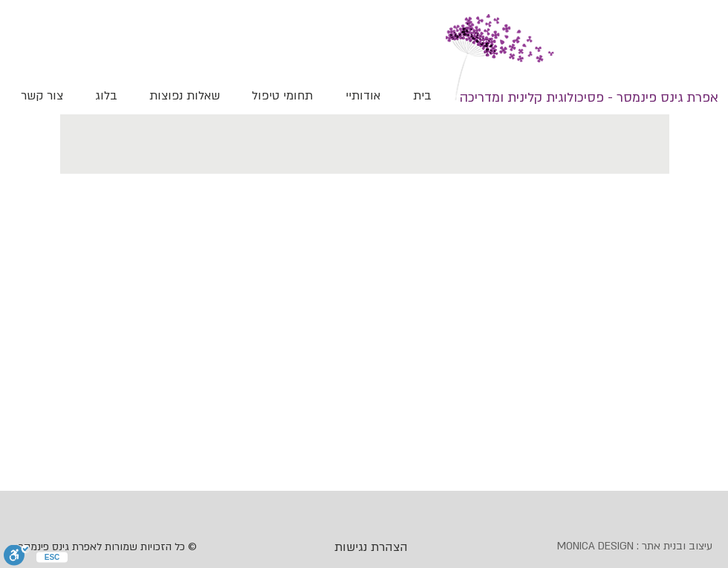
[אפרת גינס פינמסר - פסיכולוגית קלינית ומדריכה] (589, 98)
